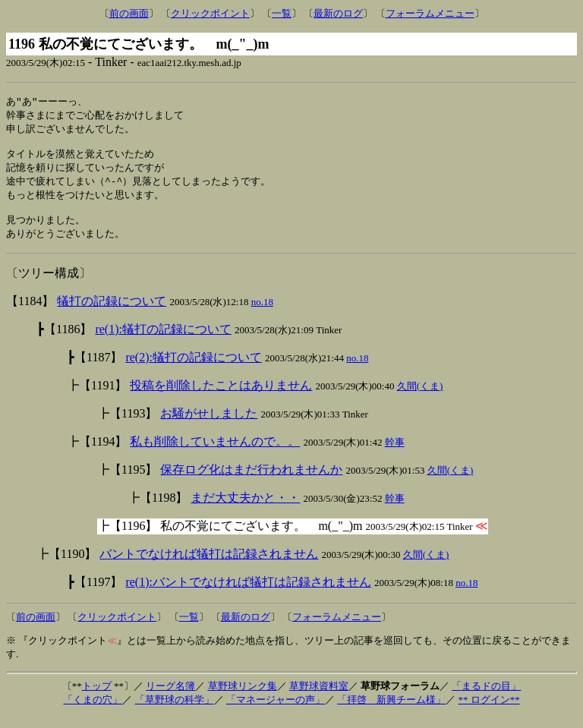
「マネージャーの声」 (276, 711)
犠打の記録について (112, 312)
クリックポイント (210, 13)
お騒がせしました (209, 425)
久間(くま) (420, 397)
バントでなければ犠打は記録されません (209, 565)
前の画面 (129, 13)
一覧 (282, 13)
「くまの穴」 (93, 711)
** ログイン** (488, 711)
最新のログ (338, 13)
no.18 (262, 313)
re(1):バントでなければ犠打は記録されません (248, 593)
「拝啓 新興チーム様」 (391, 711)
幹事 (395, 454)
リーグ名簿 (170, 697)
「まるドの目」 (486, 697)
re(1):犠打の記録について (163, 340)
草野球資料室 (319, 697)
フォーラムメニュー (430, 13)
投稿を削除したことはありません (221, 397)
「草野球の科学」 (175, 711)
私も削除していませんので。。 (215, 453)
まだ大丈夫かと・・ (245, 509)
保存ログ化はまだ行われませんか (251, 481)
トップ (97, 697)
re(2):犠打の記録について (194, 369)
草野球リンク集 (243, 697)
